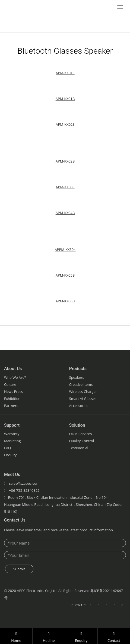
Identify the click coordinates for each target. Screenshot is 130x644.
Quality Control (82, 441)
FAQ (7, 448)
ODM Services (81, 434)
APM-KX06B (65, 301)
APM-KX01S (65, 73)
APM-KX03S (65, 187)
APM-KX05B (65, 275)
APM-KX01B (65, 99)
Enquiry (10, 455)
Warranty (12, 434)
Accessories (79, 406)
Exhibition (12, 399)
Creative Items (81, 384)
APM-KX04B (65, 213)
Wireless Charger (83, 391)
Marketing (12, 441)
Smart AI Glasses (83, 399)
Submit (19, 569)
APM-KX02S (65, 124)
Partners (11, 406)
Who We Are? (15, 377)
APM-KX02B (65, 161)
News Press (14, 391)
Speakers (77, 377)
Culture (10, 384)
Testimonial (79, 448)
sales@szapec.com (24, 483)
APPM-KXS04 (65, 250)
